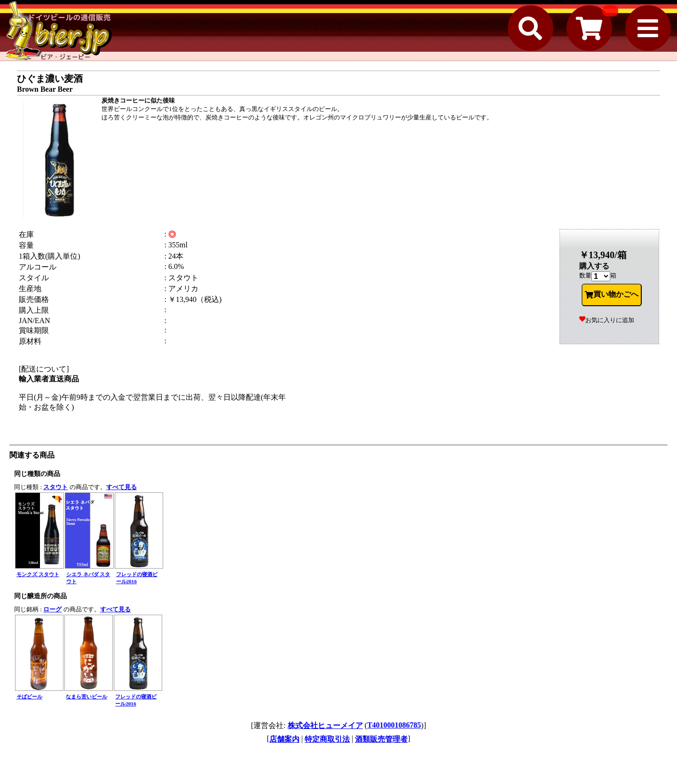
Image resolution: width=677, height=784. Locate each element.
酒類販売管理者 (381, 739)
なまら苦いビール (87, 697)
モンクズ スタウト (38, 574)
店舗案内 (284, 739)
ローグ (52, 609)
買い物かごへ (612, 294)
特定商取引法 (327, 739)
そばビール (29, 697)
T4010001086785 (394, 725)
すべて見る (122, 487)
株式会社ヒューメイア (325, 725)
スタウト (55, 487)
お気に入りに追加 (607, 320)
